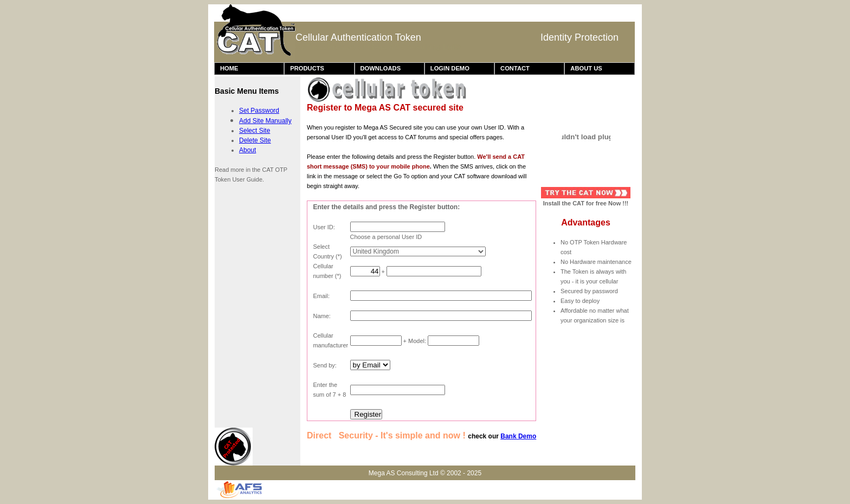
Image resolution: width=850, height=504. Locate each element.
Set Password (259, 111)
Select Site (255, 131)
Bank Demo (518, 436)
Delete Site (255, 140)
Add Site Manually (265, 121)
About (247, 150)
